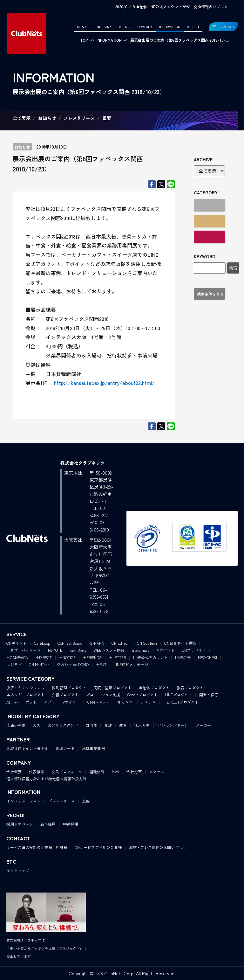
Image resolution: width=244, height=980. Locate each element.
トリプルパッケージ (24, 650)
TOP (84, 40)
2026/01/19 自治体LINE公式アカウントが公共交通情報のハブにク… (173, 7)
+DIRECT (44, 657)
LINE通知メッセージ (131, 664)
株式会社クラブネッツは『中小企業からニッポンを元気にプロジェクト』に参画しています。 (47, 948)
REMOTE (55, 650)
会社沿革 (134, 771)
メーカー (203, 725)
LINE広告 (183, 657)
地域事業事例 (93, 748)
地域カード (65, 748)
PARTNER (124, 27)
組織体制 (97, 771)
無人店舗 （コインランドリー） (161, 725)
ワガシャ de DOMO (73, 664)
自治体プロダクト (154, 688)
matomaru (141, 650)
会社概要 (14, 771)
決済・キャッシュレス (25, 688)
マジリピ (14, 664)
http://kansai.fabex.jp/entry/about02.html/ (104, 383)
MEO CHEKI (207, 657)
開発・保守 (209, 695)
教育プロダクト (190, 688)
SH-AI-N (97, 643)
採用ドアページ (20, 824)
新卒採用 (48, 824)
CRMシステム (99, 702)
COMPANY (145, 27)
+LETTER (117, 657)
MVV (115, 771)
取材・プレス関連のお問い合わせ (158, 847)
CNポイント (17, 643)
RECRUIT (193, 27)
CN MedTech (39, 664)
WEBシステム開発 (109, 650)
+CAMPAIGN (17, 657)
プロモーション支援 (103, 695)
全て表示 (22, 118)
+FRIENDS (92, 657)
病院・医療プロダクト (112, 688)
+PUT (101, 664)
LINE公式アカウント (150, 657)
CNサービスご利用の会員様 (98, 847)
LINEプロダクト (178, 695)
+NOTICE (67, 657)
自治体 (91, 725)
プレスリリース (79, 118)
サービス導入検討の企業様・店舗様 (37, 847)
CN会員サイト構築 (180, 643)
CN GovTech (147, 643)
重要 (107, 118)
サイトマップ (18, 870)
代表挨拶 (37, 771)
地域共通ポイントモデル (27, 748)
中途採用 (71, 824)
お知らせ (47, 118)
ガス (37, 725)
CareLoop (42, 643)
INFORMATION (170, 27)
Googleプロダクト (142, 695)
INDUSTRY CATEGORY (33, 716)
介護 (108, 725)
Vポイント (166, 650)
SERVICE (83, 27)
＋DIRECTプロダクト (181, 702)
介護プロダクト (65, 695)
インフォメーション (24, 801)
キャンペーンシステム (137, 702)
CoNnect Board (70, 643)
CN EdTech (121, 643)
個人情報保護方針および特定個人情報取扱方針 (46, 778)
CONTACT (227, 27)
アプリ (50, 702)
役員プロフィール (67, 771)
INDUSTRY (103, 27)
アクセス (157, 771)
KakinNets (78, 650)
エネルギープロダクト (25, 695)
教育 (123, 725)
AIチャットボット (21, 702)
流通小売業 (16, 725)
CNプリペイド (194, 650)
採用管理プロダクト (69, 688)
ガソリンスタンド (63, 725)
